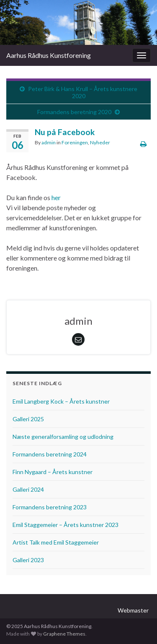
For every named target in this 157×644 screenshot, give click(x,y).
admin (49, 142)
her (56, 197)
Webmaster (133, 610)
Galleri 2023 (28, 560)
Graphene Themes (64, 634)
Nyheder (100, 142)
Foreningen (75, 142)
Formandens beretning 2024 (50, 454)
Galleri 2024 (28, 489)
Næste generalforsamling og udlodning (63, 437)
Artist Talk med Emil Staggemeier (56, 542)
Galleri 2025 (28, 419)
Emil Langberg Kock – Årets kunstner (61, 401)
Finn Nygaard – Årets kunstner (53, 472)
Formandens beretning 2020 (74, 112)
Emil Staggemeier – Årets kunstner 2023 (66, 525)
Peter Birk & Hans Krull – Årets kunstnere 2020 (83, 92)
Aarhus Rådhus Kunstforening (49, 55)
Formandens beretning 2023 (50, 507)
